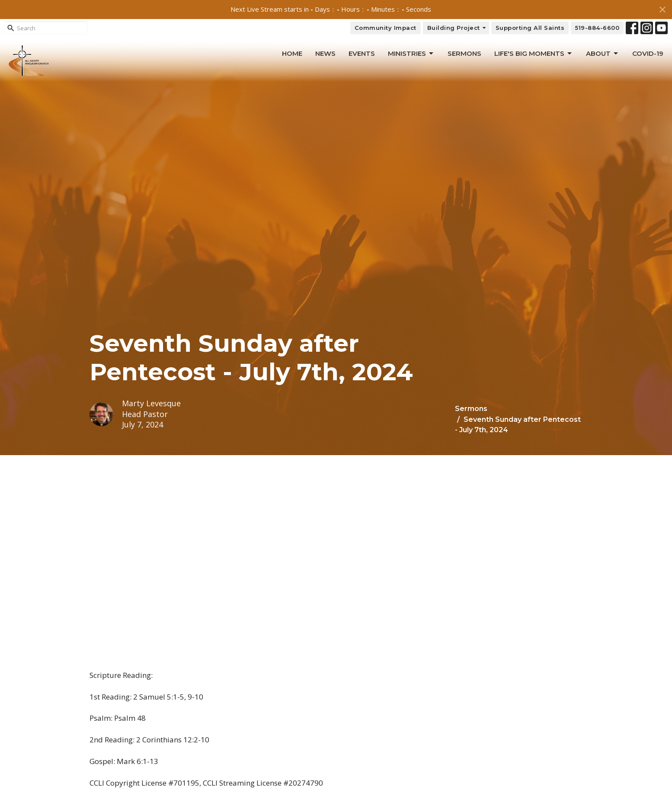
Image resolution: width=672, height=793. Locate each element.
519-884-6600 (597, 28)
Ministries (411, 54)
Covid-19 (648, 53)
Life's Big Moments (534, 54)
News (325, 53)
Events (362, 53)
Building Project (457, 28)
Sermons (464, 53)
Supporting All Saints (530, 28)
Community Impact (386, 28)
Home (292, 53)
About (603, 54)
